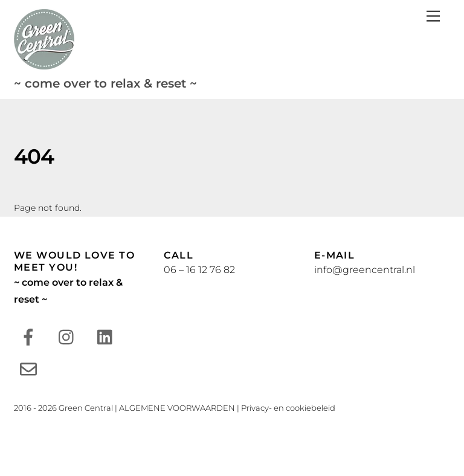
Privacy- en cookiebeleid (288, 408)
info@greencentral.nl (365, 270)
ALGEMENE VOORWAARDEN (177, 408)
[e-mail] (31, 368)
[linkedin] (108, 336)
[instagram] (69, 336)
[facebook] (31, 336)
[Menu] (433, 17)
